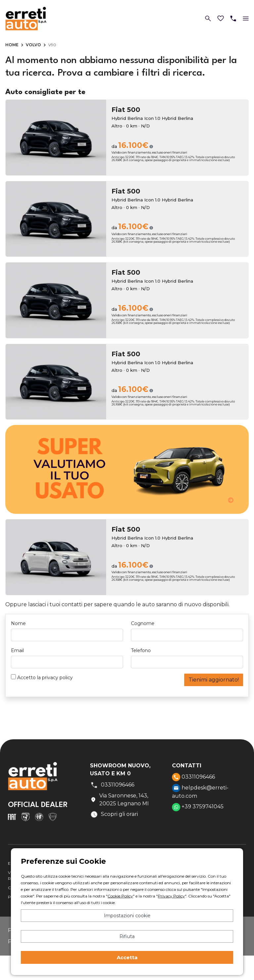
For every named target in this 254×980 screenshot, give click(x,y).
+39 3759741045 (198, 807)
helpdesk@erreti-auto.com (200, 791)
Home (12, 45)
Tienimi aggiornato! (214, 680)
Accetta (127, 957)
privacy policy (57, 678)
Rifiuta (127, 936)
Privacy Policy (171, 896)
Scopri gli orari (114, 814)
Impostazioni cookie (127, 916)
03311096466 (193, 777)
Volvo (33, 45)
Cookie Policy (120, 896)
